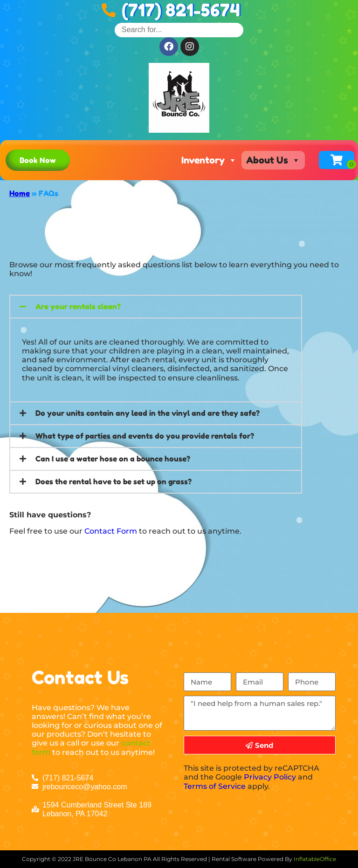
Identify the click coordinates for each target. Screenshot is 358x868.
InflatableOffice (315, 859)
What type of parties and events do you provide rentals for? (145, 436)
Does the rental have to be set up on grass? (114, 481)
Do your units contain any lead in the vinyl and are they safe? (148, 413)
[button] (156, 307)
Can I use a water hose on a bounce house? (113, 459)
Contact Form (111, 531)
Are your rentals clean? (78, 306)
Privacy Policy (270, 777)
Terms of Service (215, 786)
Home (20, 193)
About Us (273, 160)
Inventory (209, 160)
